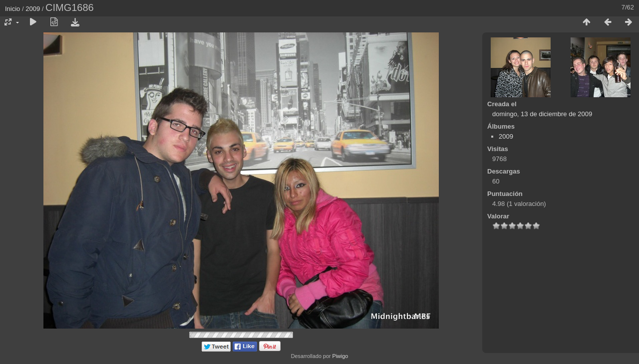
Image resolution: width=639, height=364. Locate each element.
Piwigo (340, 356)
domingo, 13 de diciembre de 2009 (542, 114)
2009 (33, 9)
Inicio (12, 9)
